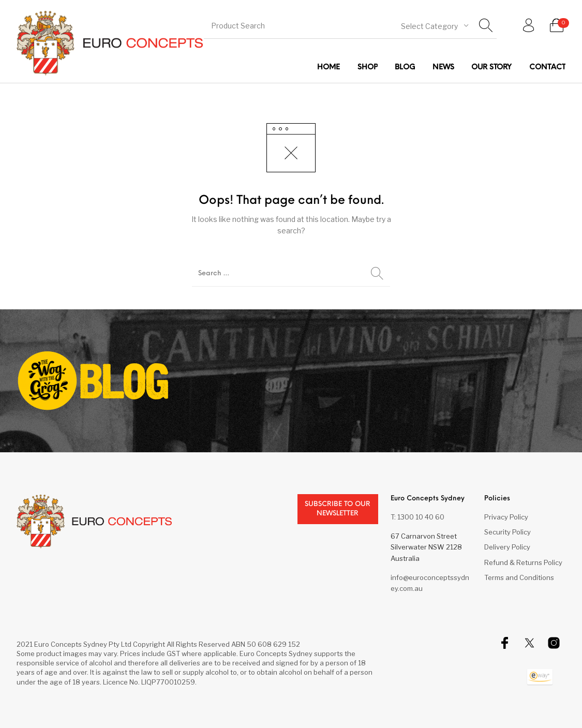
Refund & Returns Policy (523, 562)
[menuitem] (329, 68)
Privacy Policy (506, 517)
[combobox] (435, 26)
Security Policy (508, 532)
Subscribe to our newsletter (338, 509)
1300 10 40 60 (421, 517)
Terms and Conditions (519, 577)
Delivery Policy (507, 547)
